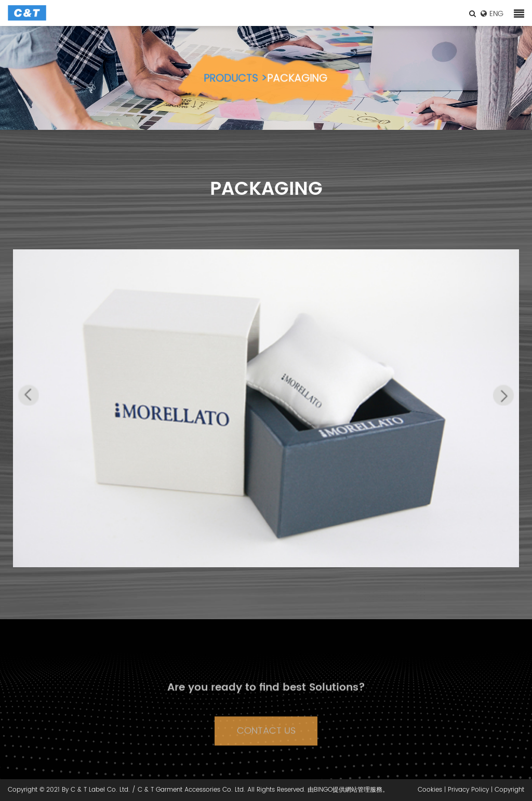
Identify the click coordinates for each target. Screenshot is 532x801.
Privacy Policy (468, 790)
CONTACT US (266, 741)
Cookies (430, 790)
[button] (29, 395)
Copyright (509, 790)
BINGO (323, 790)
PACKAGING (297, 84)
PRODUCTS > (235, 84)
